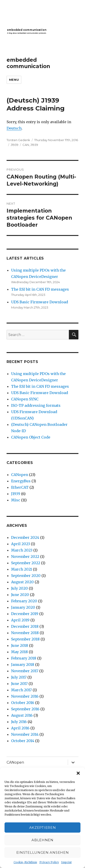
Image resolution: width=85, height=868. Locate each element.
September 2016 (25, 709)
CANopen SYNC (25, 399)
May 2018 (19, 652)
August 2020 (22, 582)
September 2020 (26, 576)
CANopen (20, 475)
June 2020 (20, 595)
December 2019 (25, 614)
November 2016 (25, 696)
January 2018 (23, 664)
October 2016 (23, 703)
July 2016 (19, 722)
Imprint (66, 862)
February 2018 (24, 658)
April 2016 (20, 728)
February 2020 (24, 601)
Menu (14, 80)
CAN (26, 145)
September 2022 (26, 563)
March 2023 (22, 550)
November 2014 (25, 734)
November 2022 (25, 557)
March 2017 (21, 690)
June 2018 (20, 645)
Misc (16, 500)
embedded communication (28, 63)
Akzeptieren (43, 828)
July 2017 (19, 677)
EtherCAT (20, 487)
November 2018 (25, 633)
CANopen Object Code (31, 437)
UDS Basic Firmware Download (40, 302)
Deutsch (14, 128)
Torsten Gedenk (18, 140)
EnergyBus (21, 481)
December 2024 (25, 537)
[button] (78, 773)
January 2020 (23, 607)
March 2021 (22, 569)
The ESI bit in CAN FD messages (40, 289)
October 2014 (23, 741)
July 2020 (19, 588)
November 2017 (25, 671)
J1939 (15, 145)
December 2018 (25, 626)
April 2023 (21, 544)
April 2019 (20, 620)
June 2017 (19, 684)
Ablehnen (42, 840)
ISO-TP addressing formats (36, 405)
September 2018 (25, 639)
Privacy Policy (49, 862)
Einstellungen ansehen (43, 852)
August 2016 (22, 715)
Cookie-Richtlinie (25, 862)
